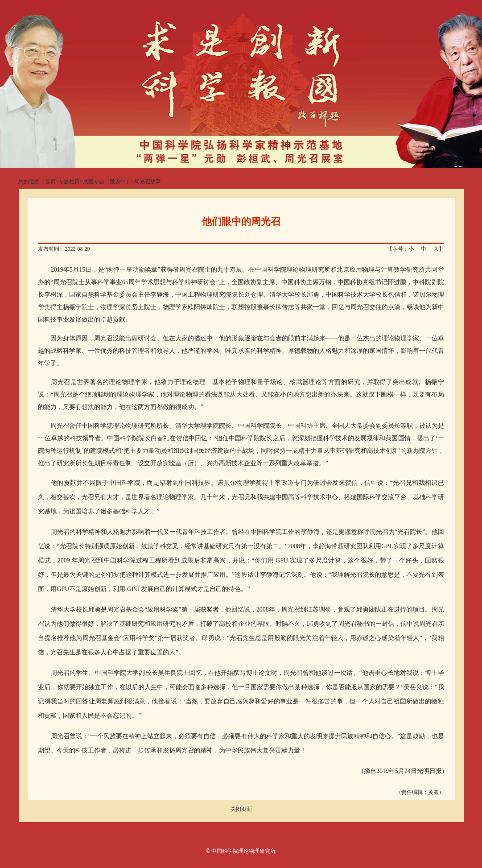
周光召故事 (148, 182)
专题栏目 (69, 182)
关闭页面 (241, 809)
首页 (50, 182)
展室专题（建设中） (107, 182)
